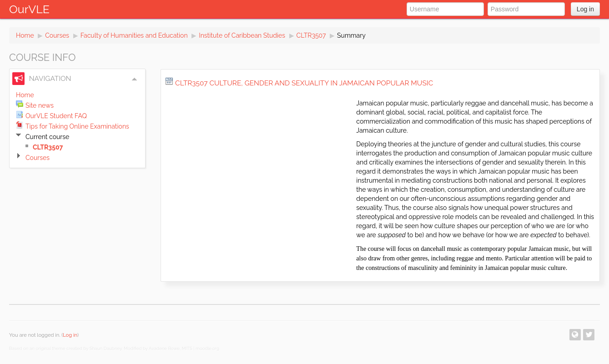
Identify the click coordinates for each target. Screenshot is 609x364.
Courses (57, 35)
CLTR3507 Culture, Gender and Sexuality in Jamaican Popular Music (304, 83)
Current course (47, 137)
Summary (351, 35)
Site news (40, 105)
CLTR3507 (311, 35)
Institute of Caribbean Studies (242, 35)
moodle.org (207, 348)
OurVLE (29, 9)
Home (25, 35)
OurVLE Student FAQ (56, 116)
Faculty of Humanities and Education (134, 35)
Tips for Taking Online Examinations (77, 126)
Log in (585, 9)
